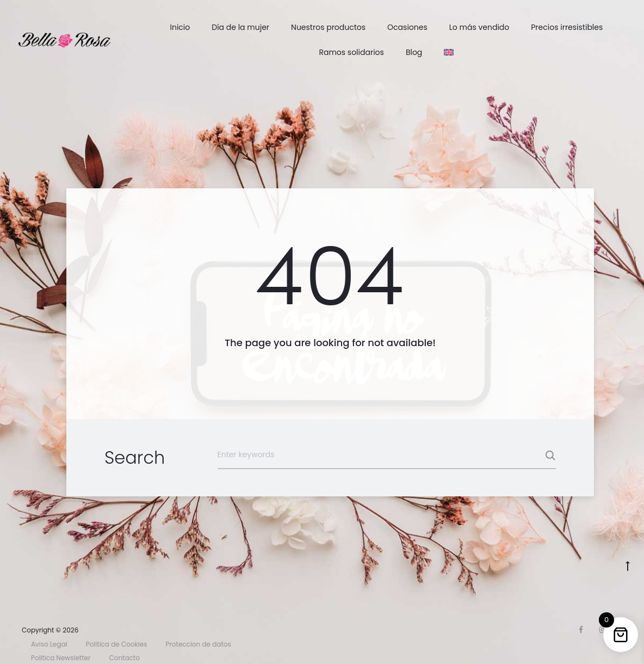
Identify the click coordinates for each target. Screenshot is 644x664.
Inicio (180, 27)
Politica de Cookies (117, 644)
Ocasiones (407, 27)
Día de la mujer (240, 27)
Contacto (124, 658)
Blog (414, 52)
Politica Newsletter (61, 658)
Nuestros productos (328, 27)
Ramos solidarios (351, 52)
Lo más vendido (479, 27)
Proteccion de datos (198, 644)
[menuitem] (449, 52)
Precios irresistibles (567, 27)
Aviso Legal (49, 644)
